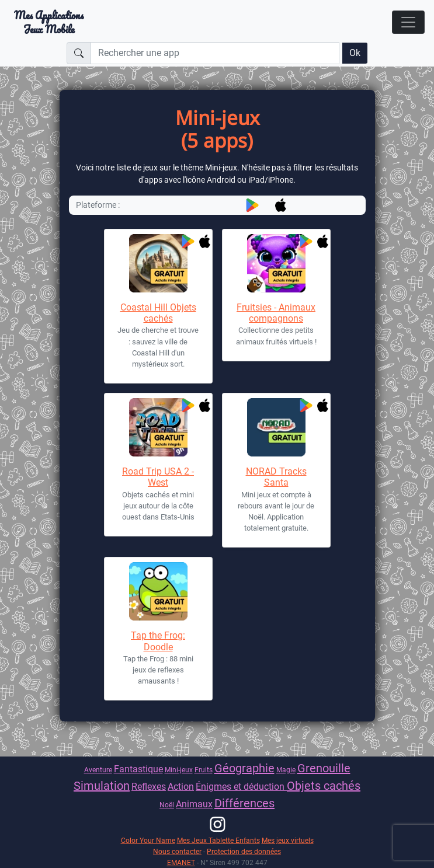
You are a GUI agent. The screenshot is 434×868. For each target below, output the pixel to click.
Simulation (102, 786)
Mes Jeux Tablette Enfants (218, 840)
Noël (167, 805)
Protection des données (244, 851)
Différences (244, 803)
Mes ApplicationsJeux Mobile (49, 22)
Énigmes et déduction (241, 787)
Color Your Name (148, 840)
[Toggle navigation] (408, 22)
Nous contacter (177, 851)
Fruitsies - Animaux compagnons (276, 313)
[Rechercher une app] (215, 53)
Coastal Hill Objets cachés (158, 313)
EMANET (181, 862)
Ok (355, 53)
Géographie (244, 768)
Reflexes (149, 787)
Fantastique (138, 769)
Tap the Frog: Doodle (158, 641)
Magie (286, 770)
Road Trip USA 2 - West (158, 477)
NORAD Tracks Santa (276, 477)
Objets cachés (324, 786)
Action (181, 787)
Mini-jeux (179, 770)
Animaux (194, 804)
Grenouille (324, 768)
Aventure (98, 770)
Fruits (204, 770)
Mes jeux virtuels (288, 840)
